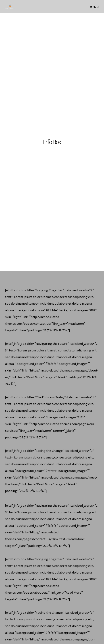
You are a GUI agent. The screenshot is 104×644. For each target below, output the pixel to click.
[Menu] (92, 7)
